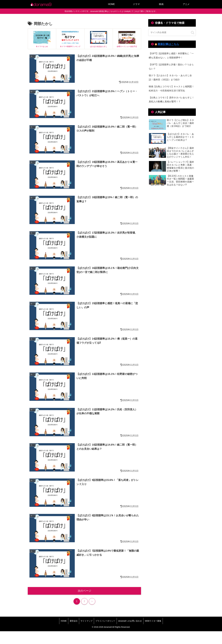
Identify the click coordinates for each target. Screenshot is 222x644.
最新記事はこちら (168, 44)
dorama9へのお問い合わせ (130, 621)
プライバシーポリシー (105, 621)
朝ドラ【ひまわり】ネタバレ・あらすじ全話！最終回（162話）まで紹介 (170, 78)
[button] (193, 33)
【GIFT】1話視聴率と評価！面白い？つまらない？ (171, 67)
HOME (64, 621)
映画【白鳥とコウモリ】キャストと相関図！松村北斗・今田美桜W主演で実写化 (171, 89)
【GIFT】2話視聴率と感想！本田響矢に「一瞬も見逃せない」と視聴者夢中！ (171, 56)
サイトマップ (87, 621)
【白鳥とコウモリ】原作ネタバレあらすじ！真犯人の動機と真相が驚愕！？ (171, 100)
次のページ (84, 591)
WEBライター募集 (153, 621)
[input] (172, 32)
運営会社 (74, 621)
